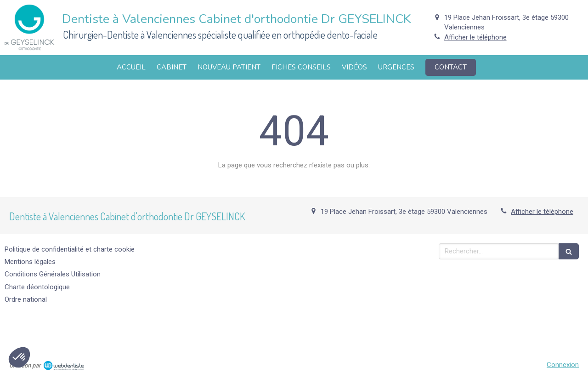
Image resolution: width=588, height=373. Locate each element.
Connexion (563, 365)
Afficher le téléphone (475, 37)
